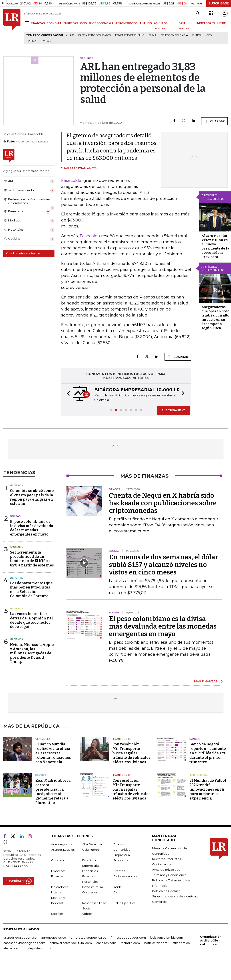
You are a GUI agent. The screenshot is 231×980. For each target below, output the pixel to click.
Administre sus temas (23, 253)
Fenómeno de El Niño (130, 35)
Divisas (46, 41)
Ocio (117, 892)
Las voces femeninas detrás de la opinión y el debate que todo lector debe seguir (31, 620)
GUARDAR (214, 121)
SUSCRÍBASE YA (174, 410)
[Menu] (27, 23)
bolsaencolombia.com (167, 937)
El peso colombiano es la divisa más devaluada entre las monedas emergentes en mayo (163, 626)
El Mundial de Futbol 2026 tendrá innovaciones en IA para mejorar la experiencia (208, 789)
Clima (153, 35)
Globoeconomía (125, 876)
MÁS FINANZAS (206, 681)
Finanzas (57, 876)
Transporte (122, 739)
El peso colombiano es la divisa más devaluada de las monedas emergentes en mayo (32, 528)
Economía (121, 860)
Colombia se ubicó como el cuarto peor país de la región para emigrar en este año (32, 497)
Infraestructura (93, 887)
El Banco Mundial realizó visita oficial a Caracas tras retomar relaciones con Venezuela (53, 753)
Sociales (57, 914)
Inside (118, 887)
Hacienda (17, 485)
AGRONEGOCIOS (127, 23)
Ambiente (17, 547)
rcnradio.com (130, 943)
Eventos (119, 871)
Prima (32, 41)
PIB (72, 35)
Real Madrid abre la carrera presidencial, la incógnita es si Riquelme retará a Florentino (53, 792)
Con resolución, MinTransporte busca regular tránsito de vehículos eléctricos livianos (131, 753)
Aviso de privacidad (166, 870)
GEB (209, 35)
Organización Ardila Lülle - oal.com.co (211, 940)
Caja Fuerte (91, 850)
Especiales (90, 871)
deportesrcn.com (41, 948)
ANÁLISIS (146, 23)
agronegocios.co (54, 937)
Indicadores (60, 887)
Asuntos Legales (63, 850)
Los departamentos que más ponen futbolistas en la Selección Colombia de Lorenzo (31, 589)
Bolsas (15, 516)
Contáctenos (162, 864)
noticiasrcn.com (156, 943)
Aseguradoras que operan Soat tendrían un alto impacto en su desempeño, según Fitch (215, 318)
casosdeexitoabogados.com (24, 943)
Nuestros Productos (166, 859)
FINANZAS (38, 23)
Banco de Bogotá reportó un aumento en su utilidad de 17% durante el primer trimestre (208, 753)
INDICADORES (206, 23)
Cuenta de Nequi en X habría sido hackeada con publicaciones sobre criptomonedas (163, 503)
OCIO (83, 23)
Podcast (57, 903)
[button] (67, 394)
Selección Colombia (174, 35)
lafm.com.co (181, 943)
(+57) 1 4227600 (15, 866)
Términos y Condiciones (169, 875)
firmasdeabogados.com (128, 937)
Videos (87, 914)
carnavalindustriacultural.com (71, 943)
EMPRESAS (71, 23)
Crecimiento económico (94, 35)
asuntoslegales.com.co (20, 937)
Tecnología (198, 775)
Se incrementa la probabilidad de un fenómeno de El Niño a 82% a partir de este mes (32, 559)
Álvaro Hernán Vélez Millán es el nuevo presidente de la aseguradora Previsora (215, 246)
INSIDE (221, 23)
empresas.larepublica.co (88, 937)
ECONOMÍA (54, 23)
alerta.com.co (13, 948)
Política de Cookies (166, 891)
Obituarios (90, 892)
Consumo (58, 860)
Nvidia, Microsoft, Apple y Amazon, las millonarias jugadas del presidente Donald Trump (32, 653)
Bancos (195, 739)
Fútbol (197, 35)
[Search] (198, 13)
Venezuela (43, 739)
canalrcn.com (106, 943)
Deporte (16, 578)
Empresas (58, 871)
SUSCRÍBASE (219, 3)
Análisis (119, 844)
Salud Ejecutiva (124, 903)
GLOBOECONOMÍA (101, 23)
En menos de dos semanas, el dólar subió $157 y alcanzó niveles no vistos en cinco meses (164, 565)
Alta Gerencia (92, 844)
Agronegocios (61, 844)
